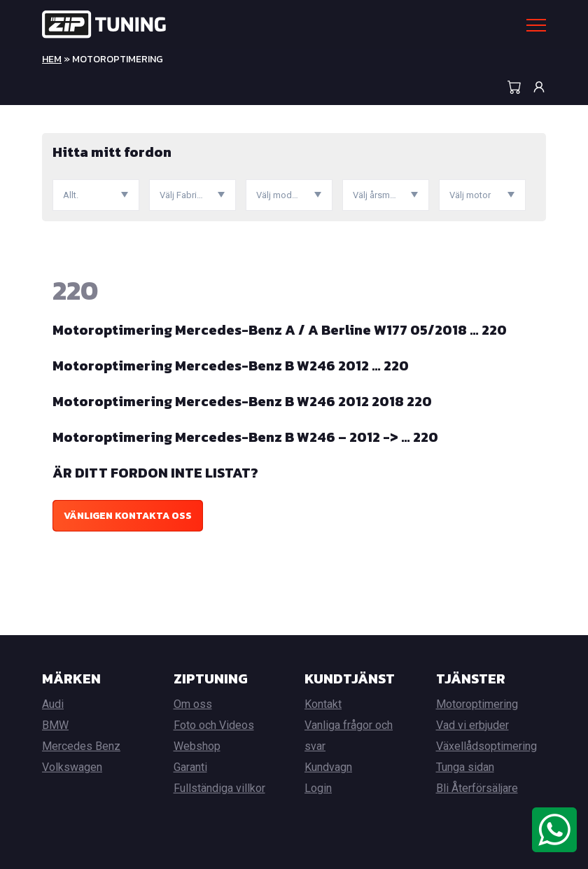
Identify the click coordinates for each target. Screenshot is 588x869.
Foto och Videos (214, 725)
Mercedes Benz (81, 746)
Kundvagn (328, 767)
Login (318, 788)
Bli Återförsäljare (477, 788)
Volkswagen (72, 767)
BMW (55, 725)
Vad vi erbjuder (472, 725)
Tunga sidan (465, 767)
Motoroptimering (477, 704)
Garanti (190, 767)
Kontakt (323, 704)
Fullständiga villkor (219, 788)
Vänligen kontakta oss (128, 516)
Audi (53, 704)
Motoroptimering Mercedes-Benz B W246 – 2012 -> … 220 (245, 437)
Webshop (197, 746)
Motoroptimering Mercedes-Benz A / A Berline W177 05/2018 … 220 (280, 330)
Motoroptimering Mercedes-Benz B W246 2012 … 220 (231, 366)
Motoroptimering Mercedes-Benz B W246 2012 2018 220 (242, 401)
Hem (52, 59)
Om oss (193, 704)
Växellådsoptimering (486, 746)
